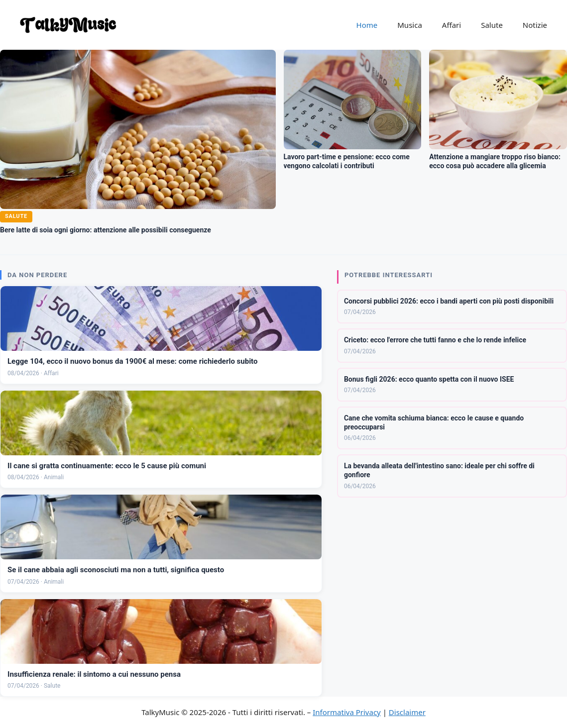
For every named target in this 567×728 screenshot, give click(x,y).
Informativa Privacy (346, 712)
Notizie (535, 25)
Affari (452, 25)
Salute (492, 25)
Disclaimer (407, 712)
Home (367, 25)
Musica (410, 25)
